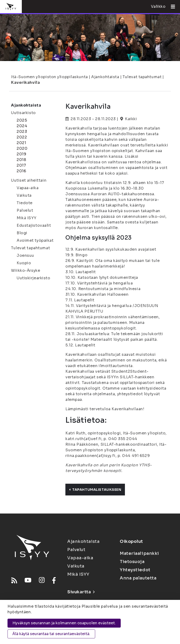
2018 (21, 160)
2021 (21, 143)
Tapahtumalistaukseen (95, 490)
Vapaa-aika (28, 188)
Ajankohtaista (105, 77)
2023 (22, 132)
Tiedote (25, 203)
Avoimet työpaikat (35, 240)
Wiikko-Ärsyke (26, 270)
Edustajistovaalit (34, 225)
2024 (22, 126)
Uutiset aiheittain (29, 180)
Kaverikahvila (25, 82)
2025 (22, 120)
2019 (21, 154)
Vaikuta (24, 195)
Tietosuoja (132, 562)
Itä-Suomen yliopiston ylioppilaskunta (49, 77)
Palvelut (25, 210)
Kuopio (24, 263)
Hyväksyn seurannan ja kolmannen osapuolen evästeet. (64, 623)
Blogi (22, 233)
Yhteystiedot (135, 570)
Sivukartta (81, 592)
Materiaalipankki (139, 553)
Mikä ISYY (27, 218)
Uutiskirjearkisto (34, 278)
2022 (22, 137)
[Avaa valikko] (171, 7)
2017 (21, 165)
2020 (22, 148)
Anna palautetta (138, 578)
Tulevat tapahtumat (142, 77)
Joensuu (25, 255)
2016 (21, 171)
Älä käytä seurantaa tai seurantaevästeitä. (51, 634)
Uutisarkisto (23, 113)
